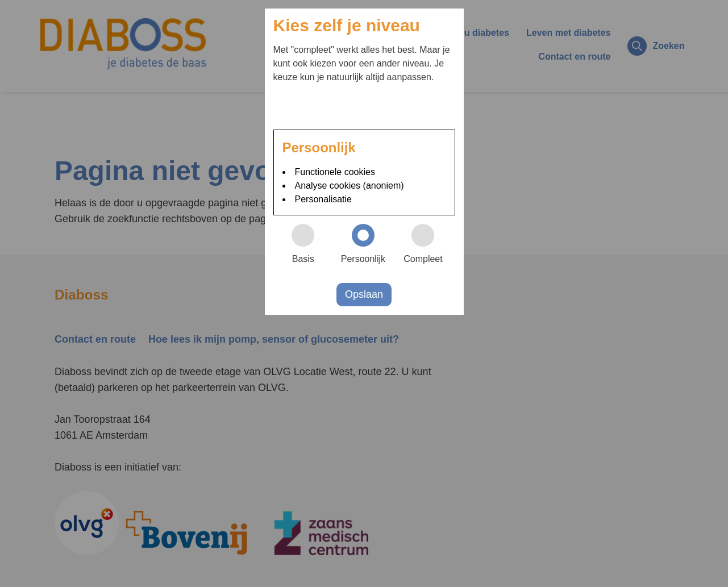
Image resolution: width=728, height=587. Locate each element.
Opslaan (364, 294)
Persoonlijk (367, 244)
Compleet (428, 244)
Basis (308, 244)
